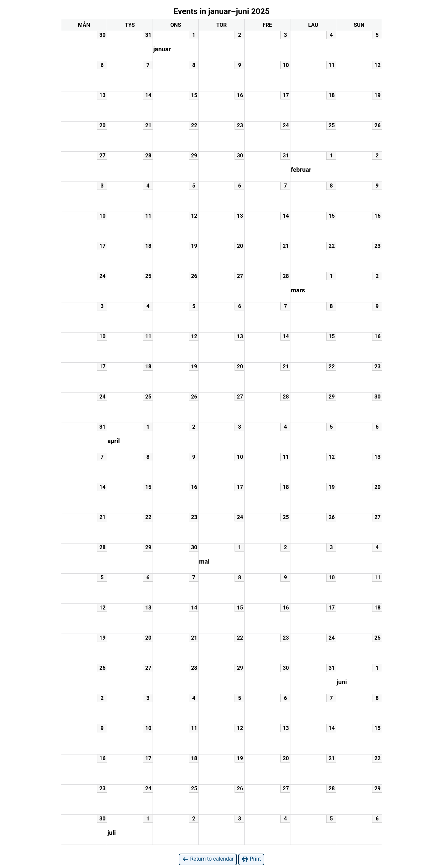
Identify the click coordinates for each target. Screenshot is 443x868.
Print (251, 859)
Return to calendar (208, 859)
